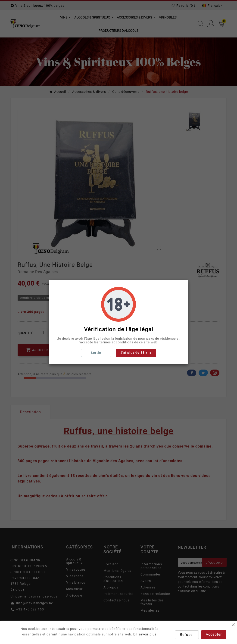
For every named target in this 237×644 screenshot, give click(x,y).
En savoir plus (145, 634)
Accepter (214, 634)
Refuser (187, 635)
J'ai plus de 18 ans (136, 352)
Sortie (96, 353)
